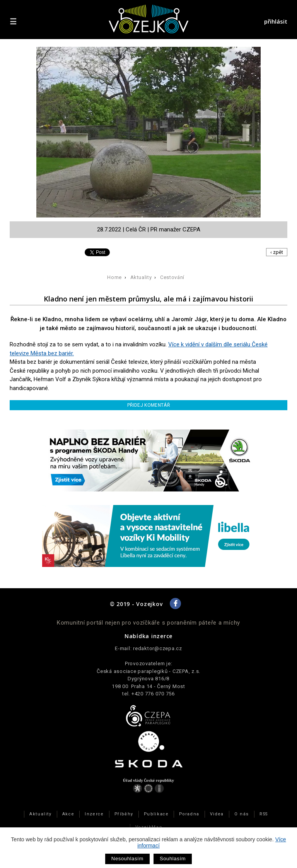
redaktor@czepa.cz (158, 648)
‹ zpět (277, 252)
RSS (264, 814)
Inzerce (94, 814)
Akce (68, 814)
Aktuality (141, 277)
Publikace (156, 814)
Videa (217, 814)
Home (114, 277)
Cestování (172, 277)
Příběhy (124, 814)
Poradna (189, 814)
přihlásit (276, 21)
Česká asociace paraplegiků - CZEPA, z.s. (148, 671)
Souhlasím (173, 859)
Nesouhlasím (127, 859)
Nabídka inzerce (148, 636)
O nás (242, 814)
